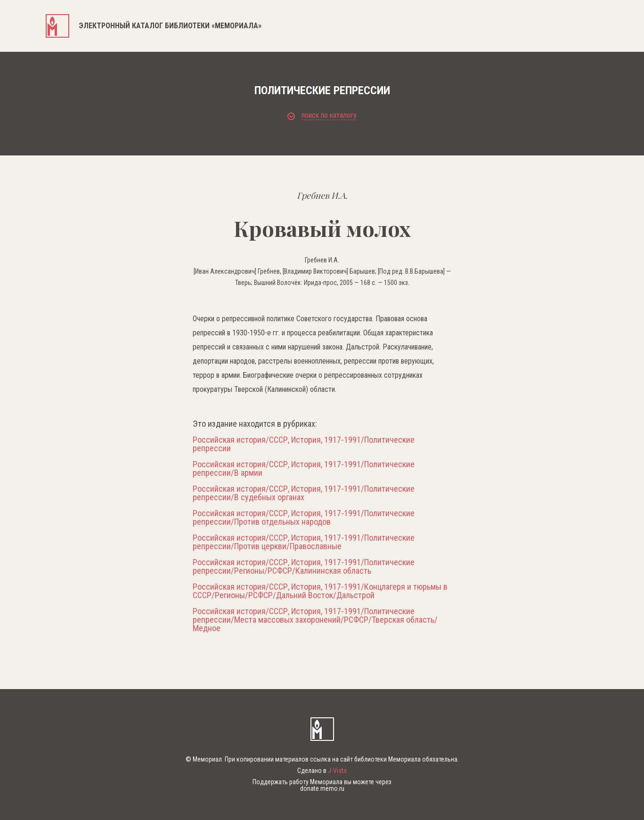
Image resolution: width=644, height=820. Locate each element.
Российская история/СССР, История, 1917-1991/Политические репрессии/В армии (304, 469)
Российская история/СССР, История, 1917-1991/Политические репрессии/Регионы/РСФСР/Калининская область (304, 567)
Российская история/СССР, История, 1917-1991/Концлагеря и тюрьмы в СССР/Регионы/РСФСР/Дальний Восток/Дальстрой (320, 591)
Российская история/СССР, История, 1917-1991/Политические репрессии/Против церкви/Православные (304, 542)
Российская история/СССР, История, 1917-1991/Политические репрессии (304, 444)
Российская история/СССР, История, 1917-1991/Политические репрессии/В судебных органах (304, 493)
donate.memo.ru (322, 788)
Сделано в (322, 771)
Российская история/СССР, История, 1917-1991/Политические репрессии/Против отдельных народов (304, 518)
